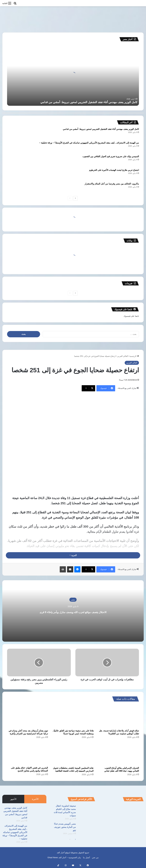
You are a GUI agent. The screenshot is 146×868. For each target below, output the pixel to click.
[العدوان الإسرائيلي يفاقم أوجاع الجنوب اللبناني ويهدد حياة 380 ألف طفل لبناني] (119, 754)
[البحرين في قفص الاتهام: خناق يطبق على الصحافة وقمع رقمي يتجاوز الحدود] (27, 753)
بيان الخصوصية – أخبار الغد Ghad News (64, 857)
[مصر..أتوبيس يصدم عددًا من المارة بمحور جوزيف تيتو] (87, 828)
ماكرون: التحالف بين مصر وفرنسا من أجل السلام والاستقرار (112, 184)
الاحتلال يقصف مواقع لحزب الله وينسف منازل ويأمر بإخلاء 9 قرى (73, 611)
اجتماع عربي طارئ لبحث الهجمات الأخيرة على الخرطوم (114, 170)
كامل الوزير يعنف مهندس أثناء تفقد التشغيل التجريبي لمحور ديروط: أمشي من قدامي (89, 102)
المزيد (73, 555)
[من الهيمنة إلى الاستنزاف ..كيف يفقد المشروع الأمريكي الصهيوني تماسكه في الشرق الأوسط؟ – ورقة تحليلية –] (16, 147)
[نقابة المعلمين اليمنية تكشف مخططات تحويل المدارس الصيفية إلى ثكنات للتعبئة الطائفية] (73, 754)
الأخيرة (35, 799)
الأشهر (13, 799)
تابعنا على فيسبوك (131, 316)
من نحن (95, 857)
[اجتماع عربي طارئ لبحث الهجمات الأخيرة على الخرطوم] (16, 174)
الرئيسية (134, 356)
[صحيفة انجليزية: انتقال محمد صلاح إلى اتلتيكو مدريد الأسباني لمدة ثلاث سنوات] (87, 810)
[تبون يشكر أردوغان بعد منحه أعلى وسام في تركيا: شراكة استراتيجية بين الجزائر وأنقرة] (27, 716)
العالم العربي (123, 356)
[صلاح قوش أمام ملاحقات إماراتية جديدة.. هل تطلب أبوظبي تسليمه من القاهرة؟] (119, 716)
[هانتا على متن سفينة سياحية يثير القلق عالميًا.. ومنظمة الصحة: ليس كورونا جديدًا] (73, 716)
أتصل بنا (87, 857)
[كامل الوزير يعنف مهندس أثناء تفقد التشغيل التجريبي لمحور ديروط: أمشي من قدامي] (16, 133)
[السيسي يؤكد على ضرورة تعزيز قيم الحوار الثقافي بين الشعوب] (16, 161)
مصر (73, 600)
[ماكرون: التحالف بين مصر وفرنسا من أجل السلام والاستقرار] (16, 188)
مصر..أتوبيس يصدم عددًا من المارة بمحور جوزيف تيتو (65, 827)
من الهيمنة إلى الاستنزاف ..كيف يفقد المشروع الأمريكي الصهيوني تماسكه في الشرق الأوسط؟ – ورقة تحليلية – (89, 143)
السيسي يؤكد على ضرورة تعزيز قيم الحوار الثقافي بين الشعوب (111, 156)
